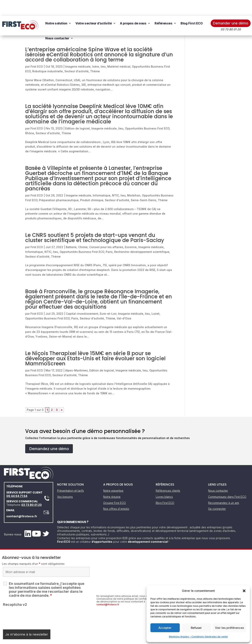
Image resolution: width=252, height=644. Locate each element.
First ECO (37, 51)
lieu (103, 51)
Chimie (83, 231)
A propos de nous (133, 7)
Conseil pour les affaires (106, 231)
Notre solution (56, 7)
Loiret (156, 298)
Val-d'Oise (124, 303)
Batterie (71, 231)
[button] (244, 591)
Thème (95, 55)
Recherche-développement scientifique (142, 236)
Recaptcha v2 (15, 589)
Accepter (165, 628)
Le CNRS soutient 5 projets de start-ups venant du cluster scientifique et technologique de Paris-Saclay (95, 222)
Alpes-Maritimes (76, 355)
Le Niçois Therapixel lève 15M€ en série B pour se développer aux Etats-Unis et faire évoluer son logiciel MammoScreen (95, 343)
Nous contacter (57, 22)
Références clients (168, 475)
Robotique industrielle (48, 55)
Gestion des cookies (144, 640)
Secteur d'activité (76, 55)
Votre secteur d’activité (94, 7)
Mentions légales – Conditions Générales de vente (198, 637)
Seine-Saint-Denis (144, 184)
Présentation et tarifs (70, 475)
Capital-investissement (82, 298)
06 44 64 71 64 (17, 480)
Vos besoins (65, 481)
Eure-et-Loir (108, 298)
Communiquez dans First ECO (227, 481)
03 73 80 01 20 (31, 489)
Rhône (30, 117)
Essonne (131, 231)
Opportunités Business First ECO (147, 113)
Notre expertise (113, 475)
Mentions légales (106, 640)
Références (163, 7)
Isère (96, 51)
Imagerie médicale (78, 51)
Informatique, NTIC (106, 180)
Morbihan (134, 180)
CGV (124, 640)
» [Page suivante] (62, 394)
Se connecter (217, 493)
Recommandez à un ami (224, 487)
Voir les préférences (229, 628)
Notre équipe (112, 481)
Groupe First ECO (114, 487)
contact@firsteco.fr (22, 501)
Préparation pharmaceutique (59, 184)
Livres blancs (164, 481)
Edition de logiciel (77, 113)
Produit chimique (92, 184)
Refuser (196, 628)
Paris (109, 236)
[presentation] (33, 601)
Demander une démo (231, 7)
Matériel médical (119, 51)
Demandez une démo (49, 433)
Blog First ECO (192, 7)
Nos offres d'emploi (116, 493)
